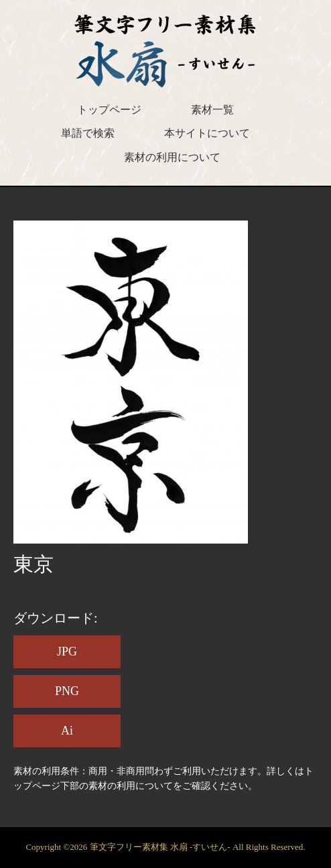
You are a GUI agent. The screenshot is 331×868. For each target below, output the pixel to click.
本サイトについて (207, 133)
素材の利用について (172, 157)
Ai (67, 731)
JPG (67, 652)
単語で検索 (88, 133)
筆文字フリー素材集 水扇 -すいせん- (161, 847)
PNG (67, 691)
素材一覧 (212, 110)
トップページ (109, 110)
